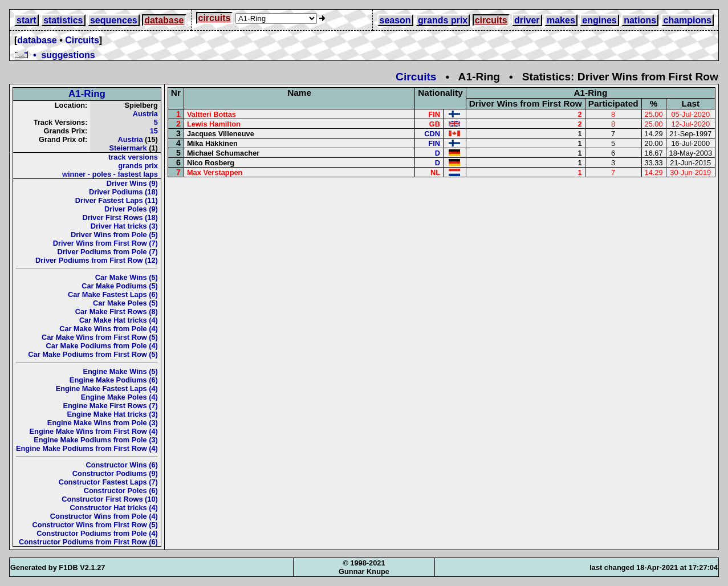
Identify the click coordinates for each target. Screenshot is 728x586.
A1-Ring (87, 94)
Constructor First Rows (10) (110, 499)
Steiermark (128, 148)
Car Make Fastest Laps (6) (113, 294)
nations (640, 20)
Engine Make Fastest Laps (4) (107, 388)
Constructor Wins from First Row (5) (95, 525)
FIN (434, 114)
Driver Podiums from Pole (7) (108, 252)
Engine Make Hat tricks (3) (113, 414)
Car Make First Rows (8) (117, 312)
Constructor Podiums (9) (115, 473)
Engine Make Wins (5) (120, 371)
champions (688, 20)
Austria (145, 114)
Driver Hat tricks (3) (124, 226)
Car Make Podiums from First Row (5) (93, 354)
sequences (114, 20)
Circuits (82, 40)
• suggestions (55, 55)
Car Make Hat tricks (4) (119, 320)
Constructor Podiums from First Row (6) (88, 542)
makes (561, 20)
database (164, 20)
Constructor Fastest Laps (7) (108, 482)
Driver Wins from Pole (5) (114, 235)
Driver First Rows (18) (120, 217)
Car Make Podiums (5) (120, 286)
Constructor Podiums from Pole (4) (97, 533)
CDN (432, 134)
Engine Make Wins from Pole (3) (103, 423)
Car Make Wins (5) (127, 277)
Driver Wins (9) (132, 183)
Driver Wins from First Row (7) (105, 243)
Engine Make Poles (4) (119, 397)
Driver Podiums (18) (123, 192)
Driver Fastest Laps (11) (117, 200)
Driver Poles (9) (131, 209)
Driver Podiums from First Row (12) (97, 260)
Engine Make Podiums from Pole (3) (96, 440)
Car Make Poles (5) (125, 303)
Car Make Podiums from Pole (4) (102, 346)
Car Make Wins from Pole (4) (109, 329)
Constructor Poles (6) (121, 491)
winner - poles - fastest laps (110, 174)
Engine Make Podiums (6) (114, 380)
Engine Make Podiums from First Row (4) (87, 448)
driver (527, 20)
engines (599, 20)
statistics (63, 20)
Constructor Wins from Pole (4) (104, 516)
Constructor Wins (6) (121, 465)
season (395, 20)
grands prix (443, 20)
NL (435, 172)
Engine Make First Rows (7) (110, 406)
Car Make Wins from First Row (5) (100, 337)
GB (435, 124)
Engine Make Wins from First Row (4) (94, 431)
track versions (133, 157)
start (27, 20)
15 (154, 131)
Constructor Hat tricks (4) (114, 508)
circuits (215, 18)
